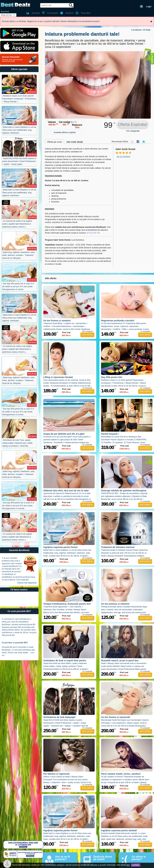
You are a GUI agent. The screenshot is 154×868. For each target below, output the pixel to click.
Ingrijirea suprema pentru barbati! (119, 830)
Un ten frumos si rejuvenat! (116, 717)
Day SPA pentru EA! (112, 377)
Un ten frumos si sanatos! (57, 321)
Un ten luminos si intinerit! (115, 604)
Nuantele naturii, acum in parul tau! (120, 660)
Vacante (36, 13)
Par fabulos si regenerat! (56, 774)
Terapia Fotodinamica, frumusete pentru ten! (67, 604)
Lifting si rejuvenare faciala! (58, 377)
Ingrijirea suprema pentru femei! (60, 547)
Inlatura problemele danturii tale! (82, 34)
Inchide (151, 22)
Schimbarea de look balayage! (59, 717)
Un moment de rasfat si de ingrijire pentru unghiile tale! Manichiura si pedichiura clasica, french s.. (17, 224)
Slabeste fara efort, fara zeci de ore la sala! (66, 490)
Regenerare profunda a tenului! (118, 321)
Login (149, 7)
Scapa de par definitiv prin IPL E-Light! (64, 434)
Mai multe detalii (75, 142)
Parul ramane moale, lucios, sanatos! (121, 774)
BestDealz (15, 5)
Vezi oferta (87, 335)
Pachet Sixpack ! (110, 434)
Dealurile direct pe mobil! (103, 858)
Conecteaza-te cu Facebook (141, 7)
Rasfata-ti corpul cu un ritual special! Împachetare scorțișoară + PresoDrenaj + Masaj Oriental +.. (19, 99)
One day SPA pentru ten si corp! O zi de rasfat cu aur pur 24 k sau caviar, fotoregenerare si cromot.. (18, 286)
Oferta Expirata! (133, 124)
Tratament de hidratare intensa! (118, 547)
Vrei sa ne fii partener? (62, 858)
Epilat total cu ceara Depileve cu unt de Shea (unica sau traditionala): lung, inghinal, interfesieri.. (19, 130)
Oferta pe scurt (54, 142)
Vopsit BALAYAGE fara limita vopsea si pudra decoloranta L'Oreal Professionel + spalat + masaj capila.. (19, 161)
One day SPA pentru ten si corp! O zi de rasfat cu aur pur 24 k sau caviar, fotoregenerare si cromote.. (18, 506)
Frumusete (53, 13)
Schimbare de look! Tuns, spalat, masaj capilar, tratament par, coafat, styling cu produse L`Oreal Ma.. (17, 443)
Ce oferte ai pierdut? (139, 858)
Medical (69, 13)
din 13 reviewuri (124, 156)
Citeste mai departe (26, 583)
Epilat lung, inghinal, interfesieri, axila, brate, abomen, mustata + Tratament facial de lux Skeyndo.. (19, 255)
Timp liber (86, 13)
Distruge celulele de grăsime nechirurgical (124, 490)
